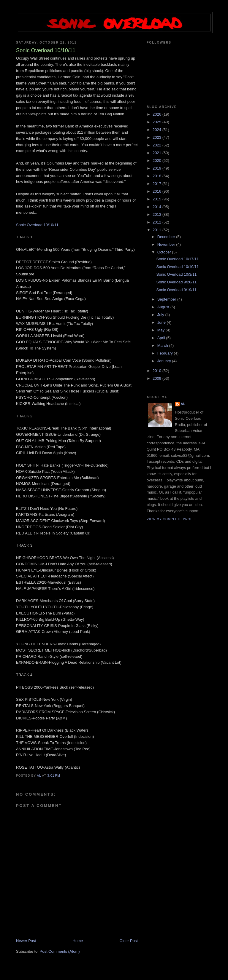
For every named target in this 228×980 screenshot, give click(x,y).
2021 (157, 153)
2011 (157, 230)
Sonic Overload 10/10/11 (37, 225)
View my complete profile (172, 519)
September (167, 299)
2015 (157, 199)
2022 (157, 145)
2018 (157, 176)
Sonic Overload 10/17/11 (177, 259)
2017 (157, 184)
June (162, 322)
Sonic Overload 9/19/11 (176, 290)
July (161, 315)
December (167, 237)
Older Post (129, 941)
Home (78, 941)
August (164, 307)
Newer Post (26, 941)
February (166, 353)
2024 (157, 130)
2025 (157, 122)
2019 (157, 168)
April (162, 338)
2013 (157, 214)
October (165, 252)
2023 (157, 137)
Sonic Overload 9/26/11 (176, 282)
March (163, 345)
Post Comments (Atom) (60, 951)
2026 (157, 114)
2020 (157, 161)
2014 (157, 207)
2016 (157, 191)
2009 (157, 378)
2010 (157, 371)
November (167, 244)
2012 (157, 222)
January (165, 361)
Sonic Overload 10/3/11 (176, 274)
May (161, 330)
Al (183, 404)
